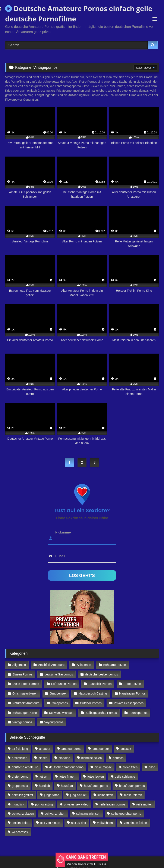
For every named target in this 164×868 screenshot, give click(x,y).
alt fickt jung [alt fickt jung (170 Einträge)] (20, 747)
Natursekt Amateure (26, 702)
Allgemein (19, 665)
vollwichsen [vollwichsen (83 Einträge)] (105, 821)
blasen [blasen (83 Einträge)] (43, 756)
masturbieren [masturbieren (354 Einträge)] (133, 793)
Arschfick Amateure (51, 665)
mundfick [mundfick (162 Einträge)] (18, 802)
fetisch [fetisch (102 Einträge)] (44, 774)
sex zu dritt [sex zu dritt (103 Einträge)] (79, 821)
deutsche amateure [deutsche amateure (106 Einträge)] (25, 765)
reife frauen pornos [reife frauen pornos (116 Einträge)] (112, 802)
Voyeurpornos (53, 720)
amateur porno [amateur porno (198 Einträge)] (72, 747)
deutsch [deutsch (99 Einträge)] (118, 756)
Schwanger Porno (25, 711)
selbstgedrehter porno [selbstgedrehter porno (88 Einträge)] (126, 811)
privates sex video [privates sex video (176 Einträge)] (76, 802)
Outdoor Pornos (91, 702)
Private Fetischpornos (128, 702)
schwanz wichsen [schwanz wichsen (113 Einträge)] (88, 811)
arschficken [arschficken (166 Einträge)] (20, 756)
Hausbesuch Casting (92, 692)
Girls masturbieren (25, 692)
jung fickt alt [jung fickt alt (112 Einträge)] (78, 793)
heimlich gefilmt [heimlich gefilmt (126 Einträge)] (22, 793)
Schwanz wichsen (61, 711)
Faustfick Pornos (100, 683)
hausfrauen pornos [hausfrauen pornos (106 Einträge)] (132, 784)
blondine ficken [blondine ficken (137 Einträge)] (91, 756)
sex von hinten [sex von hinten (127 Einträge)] (50, 821)
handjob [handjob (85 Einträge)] (44, 784)
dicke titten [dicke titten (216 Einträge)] (130, 765)
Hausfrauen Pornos (132, 692)
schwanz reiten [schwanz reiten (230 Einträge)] (55, 811)
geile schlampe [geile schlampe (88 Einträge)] (125, 774)
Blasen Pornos (22, 674)
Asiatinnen (83, 665)
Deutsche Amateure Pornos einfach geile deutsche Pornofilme (79, 14)
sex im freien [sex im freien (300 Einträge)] (20, 821)
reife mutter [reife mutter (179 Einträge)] (144, 802)
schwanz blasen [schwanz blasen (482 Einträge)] (23, 811)
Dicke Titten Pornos (26, 683)
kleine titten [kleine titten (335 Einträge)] (105, 793)
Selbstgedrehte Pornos (101, 711)
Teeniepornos (138, 711)
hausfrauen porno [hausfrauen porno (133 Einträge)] (96, 784)
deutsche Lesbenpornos (101, 674)
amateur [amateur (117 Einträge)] (45, 747)
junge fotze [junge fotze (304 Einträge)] (51, 793)
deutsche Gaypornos (59, 674)
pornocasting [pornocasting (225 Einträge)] (44, 802)
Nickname (63, 532)
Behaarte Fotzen (114, 665)
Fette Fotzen (132, 683)
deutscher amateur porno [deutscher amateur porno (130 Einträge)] (66, 765)
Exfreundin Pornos (64, 683)
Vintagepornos (22, 720)
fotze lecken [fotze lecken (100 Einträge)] (96, 774)
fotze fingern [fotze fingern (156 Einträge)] (68, 774)
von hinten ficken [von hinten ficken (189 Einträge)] (135, 821)
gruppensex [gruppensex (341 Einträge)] (20, 784)
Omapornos (59, 702)
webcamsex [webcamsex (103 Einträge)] (20, 830)
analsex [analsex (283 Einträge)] (126, 747)
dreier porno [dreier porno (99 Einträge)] (20, 774)
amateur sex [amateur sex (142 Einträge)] (101, 747)
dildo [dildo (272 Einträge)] (152, 765)
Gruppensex (58, 692)
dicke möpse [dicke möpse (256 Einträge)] (103, 765)
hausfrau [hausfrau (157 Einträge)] (67, 784)
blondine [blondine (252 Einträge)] (64, 756)
